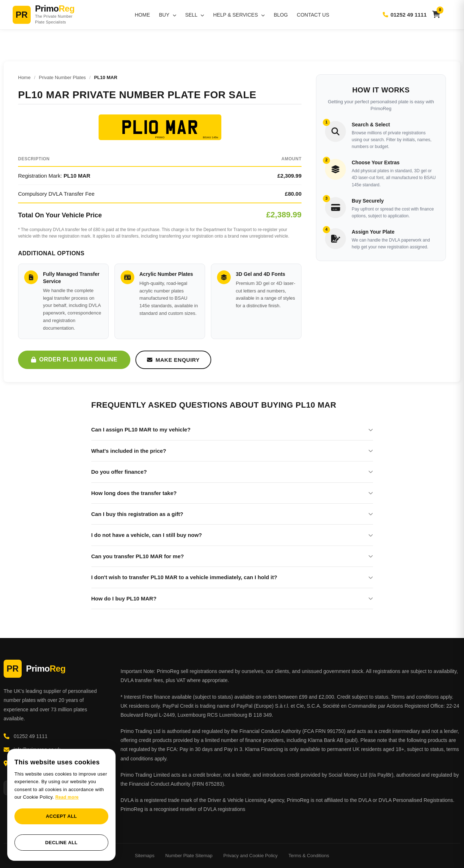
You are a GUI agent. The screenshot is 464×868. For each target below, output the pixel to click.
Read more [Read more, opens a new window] (67, 797)
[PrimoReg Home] (52, 15)
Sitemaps (145, 856)
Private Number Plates (62, 77)
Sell (195, 15)
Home (142, 15)
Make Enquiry (173, 360)
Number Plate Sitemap (189, 856)
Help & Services (239, 15)
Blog (281, 15)
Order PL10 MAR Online (74, 359)
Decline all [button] (61, 843)
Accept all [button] (61, 816)
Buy (167, 15)
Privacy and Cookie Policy (250, 856)
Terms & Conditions (309, 856)
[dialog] (61, 805)
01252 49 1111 (405, 15)
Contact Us (313, 15)
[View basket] (436, 15)
